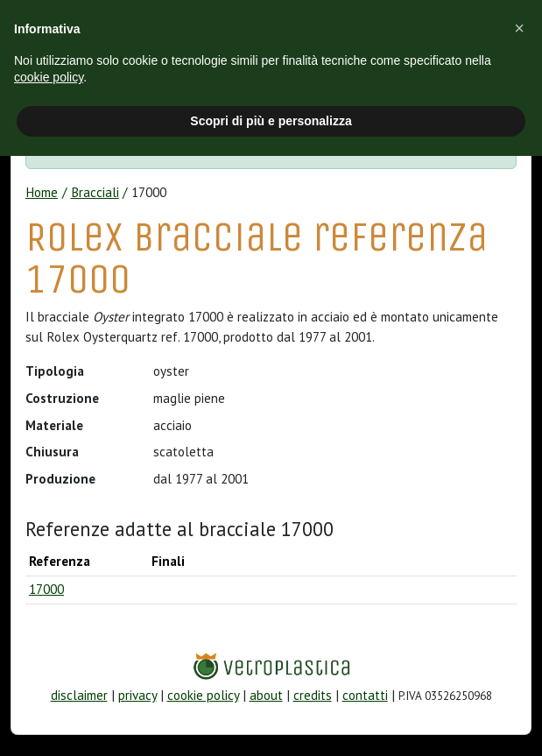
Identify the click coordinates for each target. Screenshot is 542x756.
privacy (137, 695)
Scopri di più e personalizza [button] (271, 121)
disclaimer (79, 695)
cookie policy (203, 695)
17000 (46, 589)
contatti (365, 695)
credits (313, 695)
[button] (519, 28)
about (266, 695)
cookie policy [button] (49, 77)
